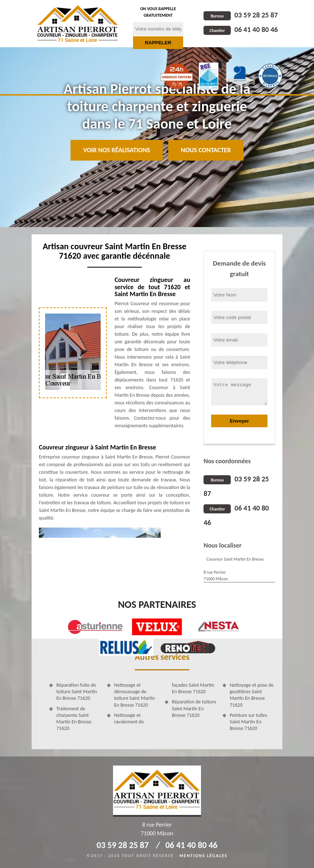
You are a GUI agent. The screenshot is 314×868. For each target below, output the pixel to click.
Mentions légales (204, 856)
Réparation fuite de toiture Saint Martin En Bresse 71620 (77, 692)
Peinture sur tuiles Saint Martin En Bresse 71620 (248, 722)
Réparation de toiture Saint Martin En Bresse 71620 (194, 708)
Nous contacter (206, 150)
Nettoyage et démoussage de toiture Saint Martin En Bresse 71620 (134, 695)
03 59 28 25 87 (241, 15)
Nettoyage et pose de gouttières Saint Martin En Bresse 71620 (252, 695)
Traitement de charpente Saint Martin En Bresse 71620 (74, 719)
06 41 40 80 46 (241, 29)
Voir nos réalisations (117, 150)
